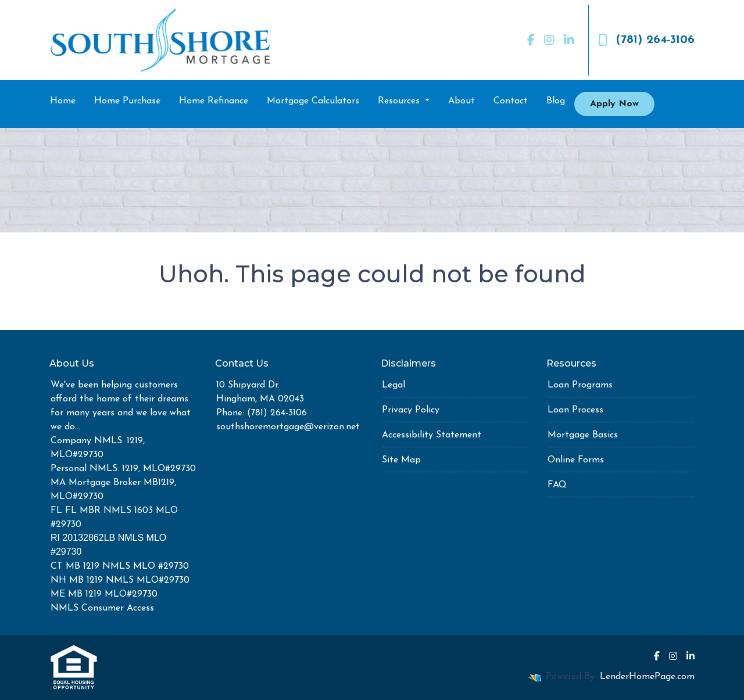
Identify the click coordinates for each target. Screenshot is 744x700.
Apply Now (614, 104)
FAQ (557, 485)
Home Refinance (214, 101)
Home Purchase (127, 101)
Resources (400, 101)
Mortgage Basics (583, 435)
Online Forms (576, 460)
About (462, 101)
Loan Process (575, 410)
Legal (394, 385)
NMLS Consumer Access (102, 608)
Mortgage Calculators (313, 101)
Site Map (401, 460)
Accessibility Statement (432, 435)
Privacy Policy (411, 410)
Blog (556, 101)
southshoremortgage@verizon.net (288, 427)
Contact (511, 101)
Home (63, 101)
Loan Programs (580, 385)
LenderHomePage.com (647, 677)
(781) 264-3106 (646, 40)
